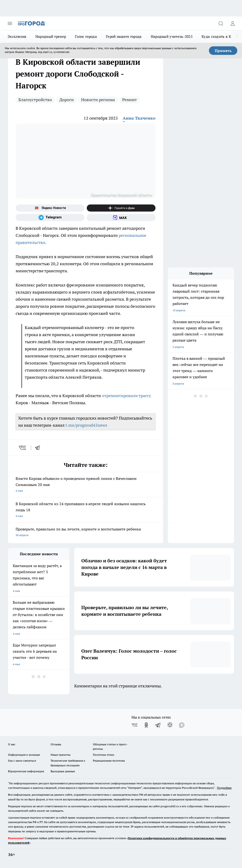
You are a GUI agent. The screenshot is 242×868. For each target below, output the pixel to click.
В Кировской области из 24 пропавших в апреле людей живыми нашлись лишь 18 (86, 510)
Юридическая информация (26, 771)
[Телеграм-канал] (50, 217)
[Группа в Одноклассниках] (146, 725)
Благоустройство (35, 100)
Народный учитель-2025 (172, 37)
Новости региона (98, 100)
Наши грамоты (60, 755)
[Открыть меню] (10, 23)
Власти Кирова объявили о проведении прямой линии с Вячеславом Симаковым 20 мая (86, 485)
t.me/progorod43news (86, 425)
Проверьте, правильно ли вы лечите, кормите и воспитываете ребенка (86, 532)
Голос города (86, 37)
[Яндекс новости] (50, 208)
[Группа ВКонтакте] (134, 725)
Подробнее (224, 788)
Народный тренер (51, 37)
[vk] (23, 448)
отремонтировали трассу (126, 396)
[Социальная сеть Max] (121, 217)
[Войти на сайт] (233, 23)
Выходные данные (63, 771)
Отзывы (56, 744)
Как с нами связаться (22, 761)
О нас (12, 744)
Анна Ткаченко (139, 118)
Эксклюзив (17, 37)
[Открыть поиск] (221, 23)
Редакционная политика (109, 761)
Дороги (67, 100)
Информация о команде (24, 755)
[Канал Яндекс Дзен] (121, 208)
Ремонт (130, 100)
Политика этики (104, 755)
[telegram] (39, 448)
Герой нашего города (124, 37)
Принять (223, 51)
